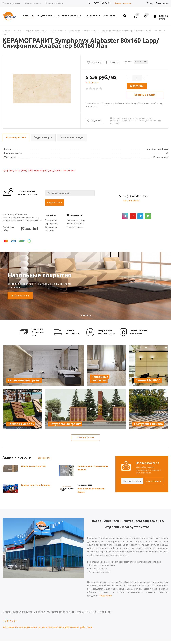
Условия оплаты (75, 224)
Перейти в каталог (20, 296)
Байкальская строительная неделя (93, 468)
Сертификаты (52, 224)
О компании (51, 220)
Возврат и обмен (76, 227)
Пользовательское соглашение (26, 221)
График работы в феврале (36, 485)
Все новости (44, 458)
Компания (51, 215)
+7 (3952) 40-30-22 (101, 3)
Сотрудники (51, 227)
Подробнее (106, 596)
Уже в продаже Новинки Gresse (91, 490)
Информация (75, 215)
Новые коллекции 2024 (34, 466)
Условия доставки (76, 220)
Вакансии (50, 230)
